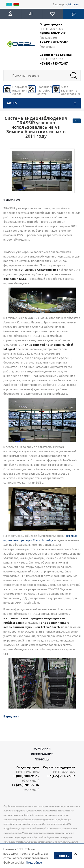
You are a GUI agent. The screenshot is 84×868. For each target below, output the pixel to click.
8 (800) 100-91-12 (53, 33)
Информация (42, 754)
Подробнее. (34, 863)
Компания (42, 749)
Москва (73, 4)
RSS (77, 121)
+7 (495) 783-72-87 (54, 42)
